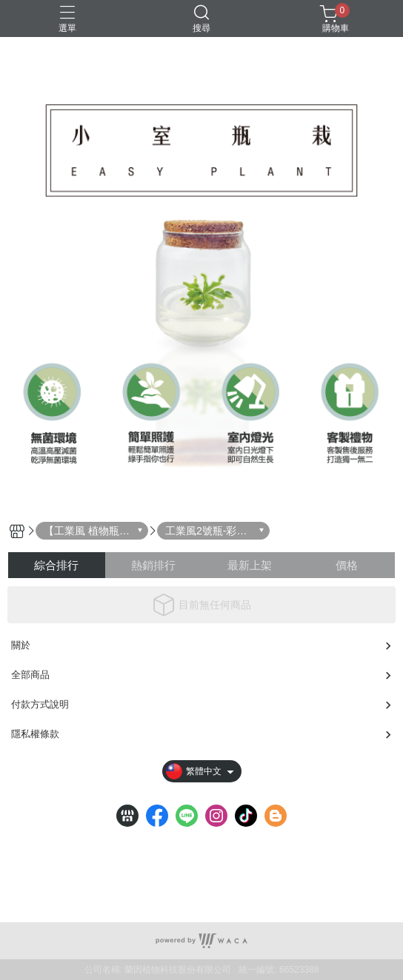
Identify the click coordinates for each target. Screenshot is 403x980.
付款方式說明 (40, 704)
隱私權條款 (35, 734)
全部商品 (30, 675)
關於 (21, 645)
